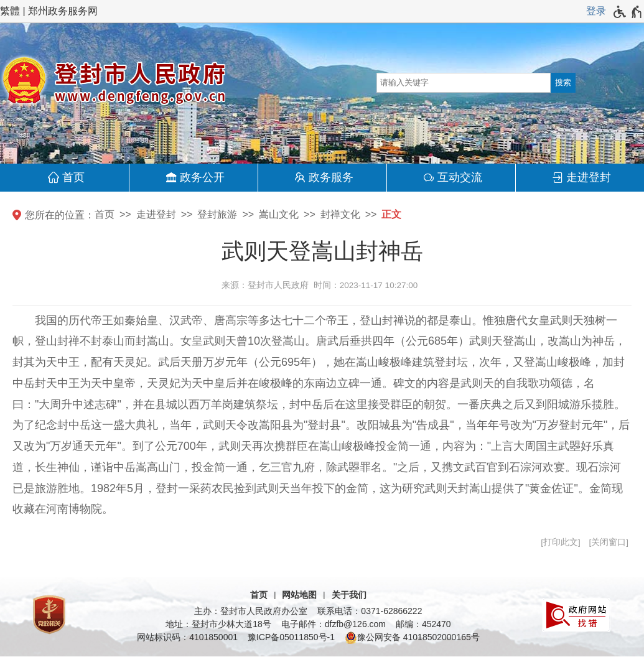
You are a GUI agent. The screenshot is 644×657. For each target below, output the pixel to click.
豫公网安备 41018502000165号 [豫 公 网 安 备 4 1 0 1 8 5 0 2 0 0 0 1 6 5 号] (412, 638)
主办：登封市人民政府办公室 (251, 611)
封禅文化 (340, 214)
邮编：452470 (423, 624)
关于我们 (349, 595)
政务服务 (331, 177)
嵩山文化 (279, 214)
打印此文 (561, 542)
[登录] (596, 11)
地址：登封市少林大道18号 (218, 624)
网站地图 (299, 595)
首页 (73, 177)
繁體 (10, 11)
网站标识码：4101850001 (187, 637)
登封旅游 (217, 214)
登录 (596, 11)
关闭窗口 (609, 542)
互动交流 (460, 177)
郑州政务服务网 (63, 11)
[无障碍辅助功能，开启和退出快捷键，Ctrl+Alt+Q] (628, 12)
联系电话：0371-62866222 (370, 611)
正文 (391, 214)
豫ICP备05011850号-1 (291, 637)
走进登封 (589, 177)
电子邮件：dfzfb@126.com (334, 624)
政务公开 (202, 177)
